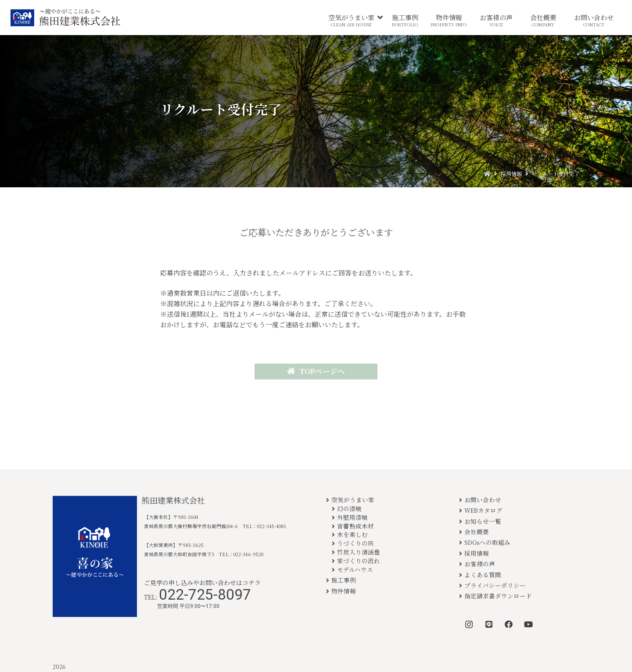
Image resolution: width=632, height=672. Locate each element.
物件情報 (344, 591)
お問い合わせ (483, 500)
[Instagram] (469, 624)
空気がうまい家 (353, 500)
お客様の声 (480, 564)
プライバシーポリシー (495, 585)
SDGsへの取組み (487, 542)
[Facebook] (508, 624)
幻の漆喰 (349, 508)
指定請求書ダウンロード (498, 596)
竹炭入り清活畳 (359, 552)
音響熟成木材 (355, 526)
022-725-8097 (205, 595)
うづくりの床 (355, 543)
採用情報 (477, 553)
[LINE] (489, 624)
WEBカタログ (483, 510)
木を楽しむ (352, 534)
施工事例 (344, 580)
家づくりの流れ (359, 561)
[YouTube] (528, 624)
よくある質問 (483, 575)
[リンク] (65, 18)
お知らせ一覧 (483, 521)
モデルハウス (355, 569)
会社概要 (477, 532)
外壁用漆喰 (352, 517)
